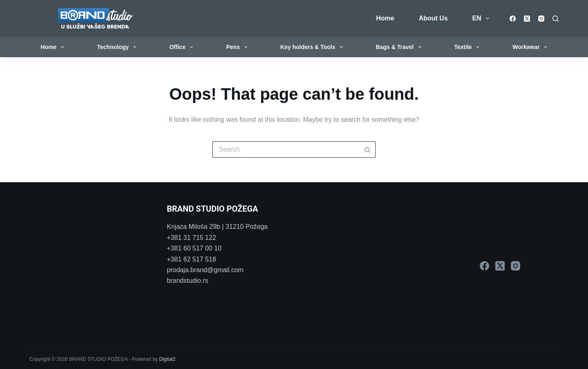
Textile (468, 47)
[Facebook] (513, 19)
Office (183, 47)
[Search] (556, 19)
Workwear (531, 47)
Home (385, 18)
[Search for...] (286, 150)
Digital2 (167, 359)
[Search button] (367, 150)
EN (482, 18)
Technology (118, 47)
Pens (238, 47)
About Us (433, 18)
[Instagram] (541, 19)
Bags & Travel (400, 47)
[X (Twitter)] (527, 19)
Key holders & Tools (313, 47)
